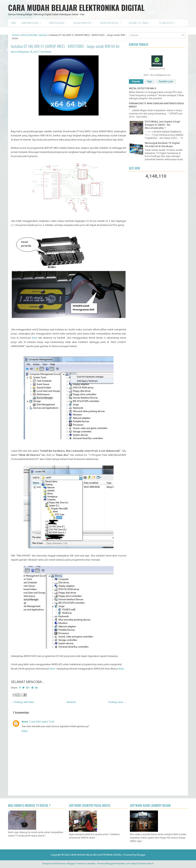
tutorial (43, 35)
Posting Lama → (117, 702)
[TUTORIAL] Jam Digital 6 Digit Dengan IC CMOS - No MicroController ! (162, 125)
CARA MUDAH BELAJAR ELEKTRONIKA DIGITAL (76, 8)
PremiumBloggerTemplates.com (114, 864)
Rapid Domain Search (143, 864)
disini (35, 338)
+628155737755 (157, 69)
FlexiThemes (59, 864)
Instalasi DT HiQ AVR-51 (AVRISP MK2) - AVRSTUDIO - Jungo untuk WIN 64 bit (65, 46)
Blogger (141, 855)
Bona (25, 722)
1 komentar (45, 52)
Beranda (71, 702)
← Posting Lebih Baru (22, 702)
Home (13, 23)
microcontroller (29, 35)
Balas (25, 731)
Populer (136, 82)
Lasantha (91, 864)
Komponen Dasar (32, 22)
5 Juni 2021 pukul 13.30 (42, 722)
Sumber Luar (166, 82)
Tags (150, 82)
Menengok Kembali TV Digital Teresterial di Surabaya (162, 145)
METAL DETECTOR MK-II (143, 88)
